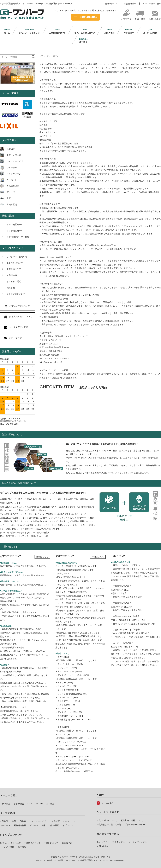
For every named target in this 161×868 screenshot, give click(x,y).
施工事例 (83, 41)
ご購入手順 (109, 31)
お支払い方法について (107, 820)
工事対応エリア (51, 843)
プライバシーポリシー (135, 825)
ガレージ (34, 825)
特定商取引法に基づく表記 (109, 825)
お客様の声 (129, 31)
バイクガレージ (70, 821)
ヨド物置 (50, 804)
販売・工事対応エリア (85, 31)
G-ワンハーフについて (29, 31)
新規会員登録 (130, 4)
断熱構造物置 (20, 825)
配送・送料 (140, 18)
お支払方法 (126, 18)
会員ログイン (111, 4)
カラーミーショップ (105, 68)
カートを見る (107, 803)
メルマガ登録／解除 (152, 4)
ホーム (7, 31)
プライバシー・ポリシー (82, 72)
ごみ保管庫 (55, 821)
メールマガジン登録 (137, 842)
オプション (68, 825)
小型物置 (4, 821)
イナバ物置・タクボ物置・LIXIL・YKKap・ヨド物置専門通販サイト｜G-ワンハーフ (77, 860)
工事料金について (57, 31)
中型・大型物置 (19, 821)
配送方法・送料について (132, 820)
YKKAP (39, 804)
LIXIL (30, 804)
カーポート (5, 825)
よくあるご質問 (150, 31)
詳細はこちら (42, 557)
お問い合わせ (155, 18)
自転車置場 (54, 825)
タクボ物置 (19, 804)
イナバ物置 (5, 804)
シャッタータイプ (38, 821)
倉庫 (43, 825)
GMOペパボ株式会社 (141, 64)
